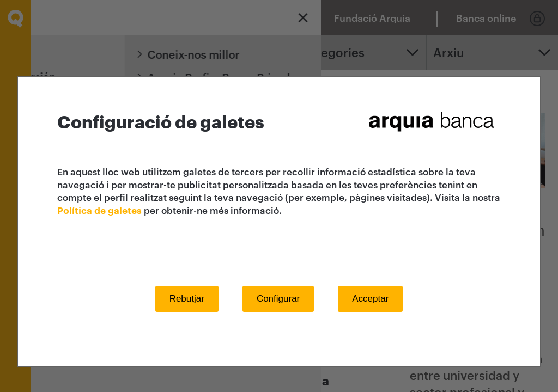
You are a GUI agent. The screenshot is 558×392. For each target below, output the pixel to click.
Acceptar (370, 299)
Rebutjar (187, 299)
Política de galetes (99, 211)
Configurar (278, 299)
